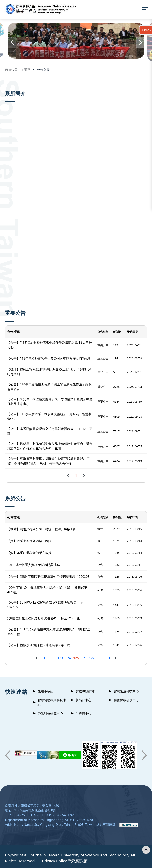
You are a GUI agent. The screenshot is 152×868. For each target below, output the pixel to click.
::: (6, 89)
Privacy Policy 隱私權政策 (65, 861)
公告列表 (43, 70)
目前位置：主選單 (18, 70)
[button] (12, 42)
